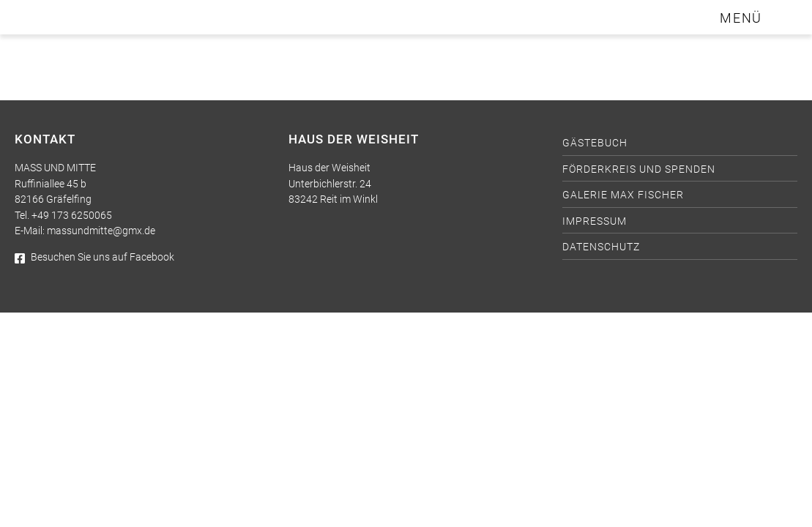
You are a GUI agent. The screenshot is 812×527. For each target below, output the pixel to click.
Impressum (595, 221)
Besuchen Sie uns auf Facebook (94, 257)
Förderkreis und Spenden (639, 169)
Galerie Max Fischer (623, 195)
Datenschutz (601, 247)
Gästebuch (595, 143)
